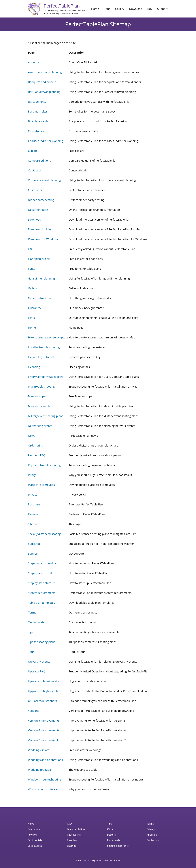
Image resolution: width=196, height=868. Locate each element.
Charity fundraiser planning (46, 141)
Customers (35, 190)
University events (39, 662)
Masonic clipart (38, 396)
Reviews (33, 514)
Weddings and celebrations (45, 760)
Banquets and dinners (42, 82)
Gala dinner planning (41, 278)
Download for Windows (43, 239)
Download (136, 9)
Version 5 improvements (44, 720)
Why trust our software (43, 789)
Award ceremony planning (45, 72)
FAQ (31, 249)
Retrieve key (74, 835)
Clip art (33, 151)
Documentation (38, 210)
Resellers (72, 840)
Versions (34, 711)
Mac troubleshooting (41, 386)
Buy (150, 9)
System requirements (42, 593)
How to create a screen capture (48, 337)
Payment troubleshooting (44, 465)
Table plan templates (41, 603)
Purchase (34, 504)
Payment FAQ (37, 455)
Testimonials (36, 622)
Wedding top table (40, 770)
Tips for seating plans (42, 642)
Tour (107, 9)
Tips (31, 632)
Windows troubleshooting (45, 779)
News (32, 436)
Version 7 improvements (44, 740)
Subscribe (34, 544)
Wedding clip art (38, 750)
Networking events (40, 426)
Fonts (32, 269)
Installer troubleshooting (44, 347)
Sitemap (72, 846)
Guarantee (35, 308)
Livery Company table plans (46, 377)
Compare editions (39, 161)
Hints (31, 318)
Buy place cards (38, 121)
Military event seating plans (46, 416)
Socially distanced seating (44, 534)
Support (162, 9)
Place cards (114, 840)
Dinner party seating (41, 200)
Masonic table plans (41, 406)
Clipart (111, 829)
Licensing (34, 367)
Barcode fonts (37, 102)
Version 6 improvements (44, 730)
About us (34, 62)
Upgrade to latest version (44, 681)
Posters (111, 835)
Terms (32, 612)
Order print (35, 445)
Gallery (120, 9)
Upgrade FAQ (37, 671)
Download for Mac (40, 229)
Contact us (35, 170)
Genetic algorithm (40, 298)
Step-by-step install (40, 573)
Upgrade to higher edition (45, 691)
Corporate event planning (44, 180)
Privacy (33, 495)
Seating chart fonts (118, 846)
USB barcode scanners (42, 701)
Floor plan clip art (39, 259)
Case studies (36, 131)
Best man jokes (38, 111)
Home (95, 9)
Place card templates (41, 485)
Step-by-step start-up (41, 583)
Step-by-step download (43, 563)
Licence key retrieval (41, 357)
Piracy (32, 475)
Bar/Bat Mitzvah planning (44, 92)
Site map (34, 524)
